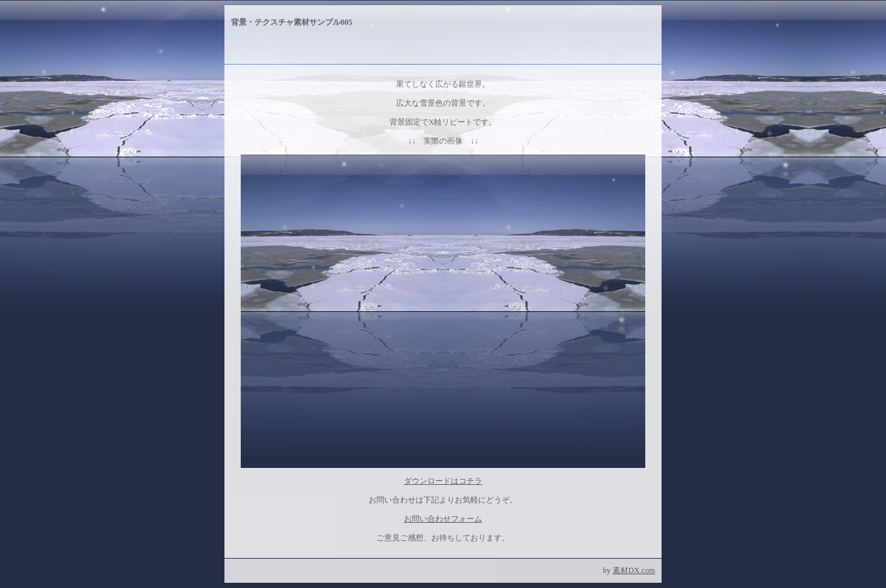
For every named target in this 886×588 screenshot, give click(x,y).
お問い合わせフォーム (443, 519)
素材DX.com (634, 570)
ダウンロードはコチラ (443, 481)
